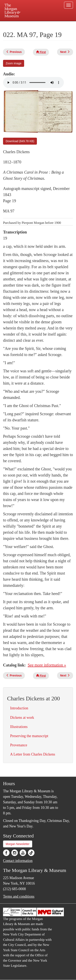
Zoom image (14, 63)
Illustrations (19, 727)
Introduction (19, 708)
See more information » (47, 665)
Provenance (19, 745)
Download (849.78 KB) (20, 141)
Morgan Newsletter (18, 844)
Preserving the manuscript (29, 736)
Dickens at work (22, 718)
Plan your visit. (11, 24)
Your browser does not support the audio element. (33, 83)
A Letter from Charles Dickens (33, 754)
